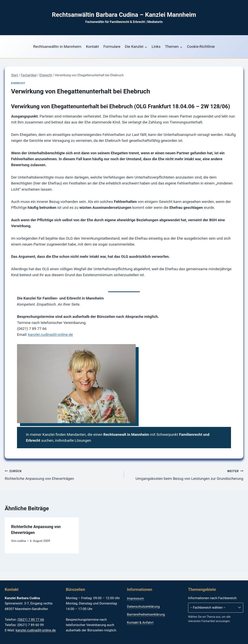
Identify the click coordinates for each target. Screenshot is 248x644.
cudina (21, 541)
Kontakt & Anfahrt (140, 622)
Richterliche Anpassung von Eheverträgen (62, 475)
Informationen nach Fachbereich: (213, 598)
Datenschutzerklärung (143, 606)
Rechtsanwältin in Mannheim (57, 47)
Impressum (135, 598)
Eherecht (18, 83)
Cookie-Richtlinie (201, 47)
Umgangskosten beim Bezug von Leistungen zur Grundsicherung (186, 475)
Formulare (112, 47)
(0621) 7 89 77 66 (31, 620)
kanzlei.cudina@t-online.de (50, 335)
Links (156, 47)
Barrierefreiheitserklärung (146, 614)
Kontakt (92, 47)
